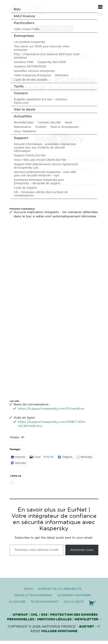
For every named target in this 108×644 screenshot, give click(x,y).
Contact (21, 93)
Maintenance (23, 127)
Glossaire (17, 602)
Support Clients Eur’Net (30, 155)
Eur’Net (87, 627)
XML (34, 615)
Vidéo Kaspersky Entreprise (32, 75)
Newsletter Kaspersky (33, 595)
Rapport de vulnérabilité (60, 589)
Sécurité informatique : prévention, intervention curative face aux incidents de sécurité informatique (45, 147)
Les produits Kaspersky (30, 42)
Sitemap (20, 615)
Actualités (23, 116)
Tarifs (19, 86)
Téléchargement (45, 602)
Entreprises (24, 36)
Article (48, 457)
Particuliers (24, 23)
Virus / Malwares (25, 131)
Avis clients (74, 602)
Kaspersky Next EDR (52, 62)
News (69, 122)
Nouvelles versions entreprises (34, 71)
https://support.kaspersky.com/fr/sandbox (51, 409)
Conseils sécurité (49, 122)
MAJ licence (25, 16)
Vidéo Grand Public (27, 29)
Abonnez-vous (82, 550)
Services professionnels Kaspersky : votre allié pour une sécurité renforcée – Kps (45, 174)
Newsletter (86, 619)
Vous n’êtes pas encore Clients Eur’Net (40, 160)
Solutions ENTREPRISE (30, 66)
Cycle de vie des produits (31, 80)
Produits (41, 127)
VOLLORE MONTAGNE (59, 631)
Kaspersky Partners (74, 595)
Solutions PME (24, 62)
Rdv (17, 9)
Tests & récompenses (64, 127)
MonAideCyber (24, 122)
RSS (45, 615)
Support (21, 138)
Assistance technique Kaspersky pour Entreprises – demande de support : (39, 181)
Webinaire (62, 75)
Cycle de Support (25, 188)
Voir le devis (25, 109)
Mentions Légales (54, 619)
